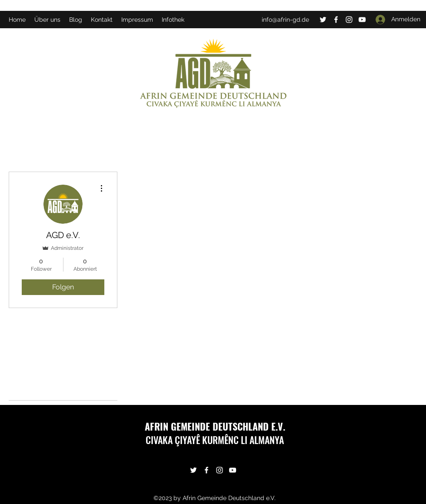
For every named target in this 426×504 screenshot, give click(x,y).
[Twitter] (323, 20)
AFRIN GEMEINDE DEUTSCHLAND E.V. (215, 426)
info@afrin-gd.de (285, 20)
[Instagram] (349, 20)
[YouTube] (362, 20)
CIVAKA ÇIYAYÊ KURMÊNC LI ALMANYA (215, 440)
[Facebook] (336, 20)
